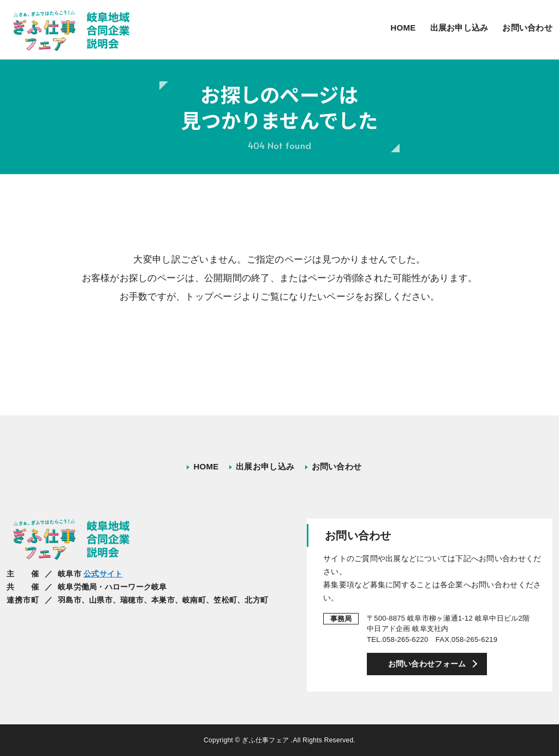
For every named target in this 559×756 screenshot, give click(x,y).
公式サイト (103, 574)
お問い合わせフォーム (427, 664)
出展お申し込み (459, 28)
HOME (403, 28)
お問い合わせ (527, 28)
